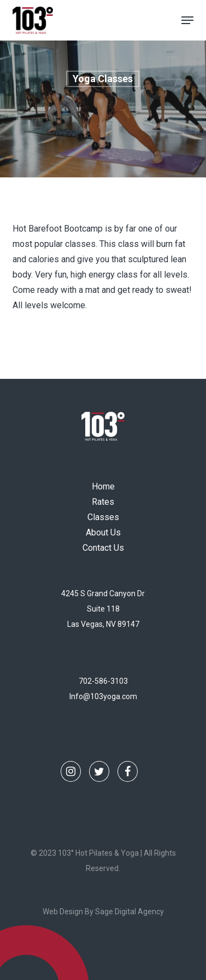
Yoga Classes (103, 79)
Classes (103, 517)
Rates (103, 502)
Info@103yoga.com (103, 696)
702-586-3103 (103, 681)
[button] (187, 20)
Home (103, 486)
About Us (103, 532)
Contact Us (103, 548)
